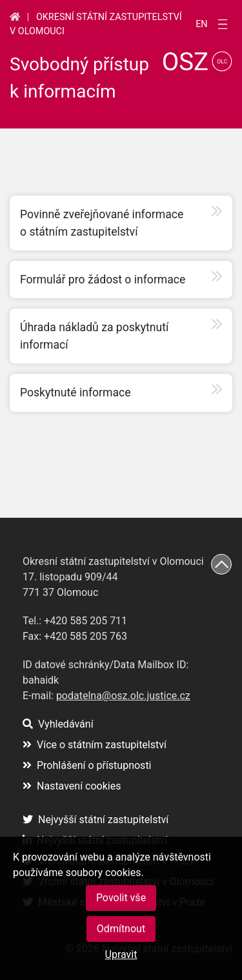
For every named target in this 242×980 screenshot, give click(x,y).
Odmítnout (121, 929)
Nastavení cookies (72, 786)
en (201, 25)
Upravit (121, 954)
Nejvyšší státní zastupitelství (96, 820)
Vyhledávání (58, 724)
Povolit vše (121, 898)
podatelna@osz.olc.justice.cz (123, 696)
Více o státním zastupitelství (95, 745)
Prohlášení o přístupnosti (87, 765)
